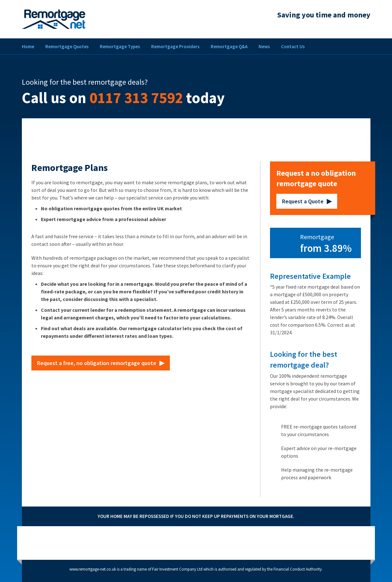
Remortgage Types (120, 46)
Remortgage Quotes (67, 46)
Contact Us (293, 46)
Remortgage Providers (175, 46)
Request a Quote (303, 201)
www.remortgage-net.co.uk (93, 569)
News (264, 46)
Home (28, 46)
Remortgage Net (54, 19)
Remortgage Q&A (229, 46)
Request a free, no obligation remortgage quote (97, 363)
